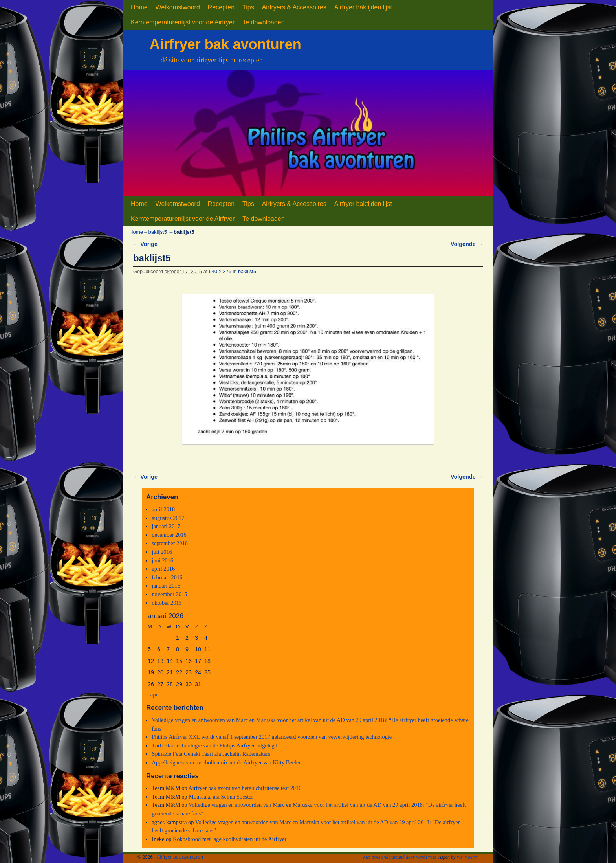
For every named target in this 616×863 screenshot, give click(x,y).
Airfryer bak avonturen (225, 44)
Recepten (221, 7)
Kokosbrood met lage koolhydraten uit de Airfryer (230, 839)
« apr (152, 694)
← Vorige (145, 244)
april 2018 (163, 509)
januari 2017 (166, 526)
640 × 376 (220, 271)
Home (139, 7)
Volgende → (467, 244)
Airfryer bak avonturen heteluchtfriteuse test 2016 (245, 788)
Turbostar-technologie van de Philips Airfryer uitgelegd (214, 745)
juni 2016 (162, 560)
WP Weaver (467, 857)
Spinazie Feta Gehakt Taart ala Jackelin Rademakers (211, 754)
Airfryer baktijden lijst (363, 7)
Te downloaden (263, 22)
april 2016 (163, 569)
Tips (248, 7)
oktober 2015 (167, 603)
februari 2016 (167, 577)
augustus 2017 (168, 518)
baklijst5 (158, 232)
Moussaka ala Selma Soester (221, 797)
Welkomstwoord (178, 7)
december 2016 (169, 535)
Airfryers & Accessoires (294, 7)
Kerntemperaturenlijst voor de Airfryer (183, 22)
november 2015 (169, 594)
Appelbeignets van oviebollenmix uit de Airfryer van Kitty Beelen (226, 762)
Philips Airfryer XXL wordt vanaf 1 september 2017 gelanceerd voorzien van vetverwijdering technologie (272, 737)
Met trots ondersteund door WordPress (400, 857)
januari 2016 (166, 586)
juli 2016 (162, 552)
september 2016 (170, 543)
